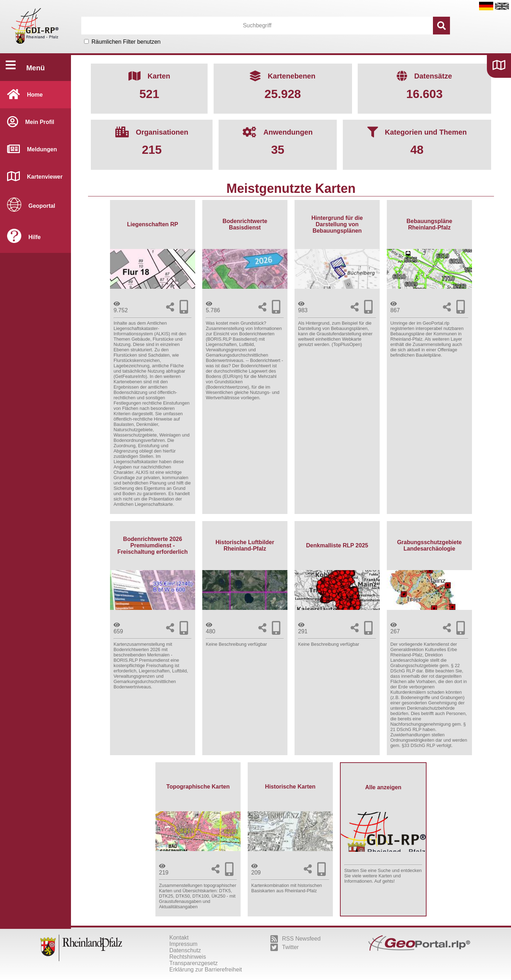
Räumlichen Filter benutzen (126, 42)
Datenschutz (185, 950)
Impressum (183, 944)
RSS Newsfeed (296, 939)
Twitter (285, 947)
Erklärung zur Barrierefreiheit (206, 970)
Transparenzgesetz (193, 963)
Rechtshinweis (188, 957)
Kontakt (179, 938)
